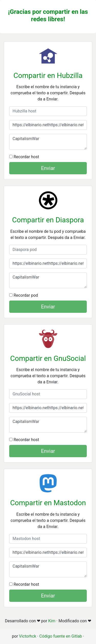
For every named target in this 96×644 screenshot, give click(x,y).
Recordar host (24, 157)
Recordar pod (24, 295)
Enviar (48, 168)
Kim (52, 621)
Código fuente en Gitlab (61, 636)
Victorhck (28, 636)
